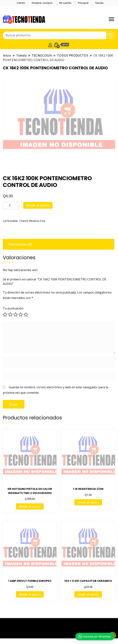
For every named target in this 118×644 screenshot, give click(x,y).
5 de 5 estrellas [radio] (26, 315)
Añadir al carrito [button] (30, 506)
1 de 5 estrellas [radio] (5, 315)
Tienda (99, 3)
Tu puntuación (13, 308)
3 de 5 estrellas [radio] (15, 315)
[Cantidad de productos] (11, 206)
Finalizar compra (42, 3)
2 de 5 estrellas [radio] (10, 315)
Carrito (21, 3)
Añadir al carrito (38, 205)
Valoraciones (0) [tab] (20, 244)
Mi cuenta (65, 3)
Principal (83, 3)
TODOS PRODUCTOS (32, 221)
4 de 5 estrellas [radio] (21, 315)
